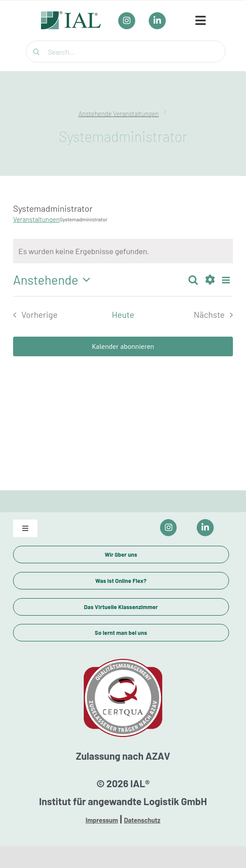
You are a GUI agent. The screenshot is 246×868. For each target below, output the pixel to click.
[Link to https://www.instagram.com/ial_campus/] (169, 528)
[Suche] (37, 52)
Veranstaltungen (36, 219)
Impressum (102, 820)
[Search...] (126, 52)
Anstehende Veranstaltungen (119, 114)
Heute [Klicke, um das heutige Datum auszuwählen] (123, 314)
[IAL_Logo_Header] (71, 16)
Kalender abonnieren (123, 346)
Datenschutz (142, 820)
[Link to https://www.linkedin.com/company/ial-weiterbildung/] (205, 528)
